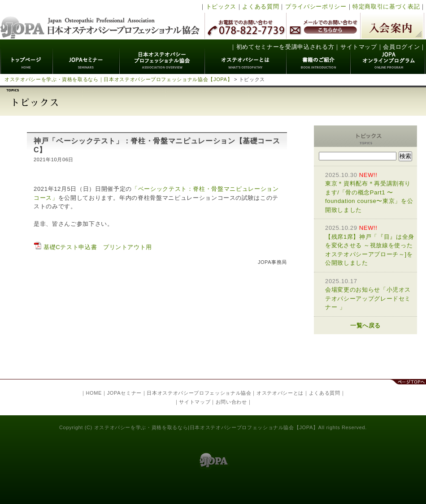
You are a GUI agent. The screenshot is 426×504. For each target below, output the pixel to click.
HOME (94, 393)
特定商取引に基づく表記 (386, 6)
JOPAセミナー (86, 57)
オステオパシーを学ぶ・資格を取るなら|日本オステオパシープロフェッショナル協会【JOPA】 (206, 427)
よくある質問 (261, 6)
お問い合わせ (231, 402)
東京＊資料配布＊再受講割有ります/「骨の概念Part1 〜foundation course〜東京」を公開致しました (370, 192)
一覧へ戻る (365, 325)
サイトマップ (359, 47)
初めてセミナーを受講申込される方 (285, 47)
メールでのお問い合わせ (323, 26)
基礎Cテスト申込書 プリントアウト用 (93, 247)
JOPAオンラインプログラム (388, 57)
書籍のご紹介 (319, 57)
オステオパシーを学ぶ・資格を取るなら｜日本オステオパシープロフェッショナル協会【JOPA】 (118, 79)
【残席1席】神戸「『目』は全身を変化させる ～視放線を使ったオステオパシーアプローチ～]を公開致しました (370, 245)
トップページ (27, 57)
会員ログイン (401, 47)
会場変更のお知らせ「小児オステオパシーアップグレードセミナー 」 (370, 294)
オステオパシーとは (246, 57)
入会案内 (392, 26)
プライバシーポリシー (316, 6)
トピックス (221, 6)
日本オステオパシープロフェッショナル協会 (100, 20)
